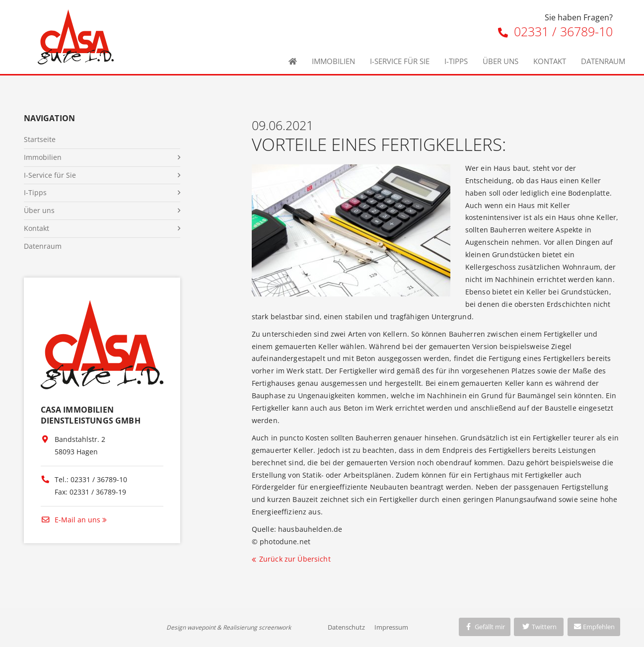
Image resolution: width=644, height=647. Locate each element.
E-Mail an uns (71, 520)
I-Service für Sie (400, 61)
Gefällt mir (485, 627)
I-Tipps (456, 61)
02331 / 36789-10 (555, 31)
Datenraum (603, 61)
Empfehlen (594, 627)
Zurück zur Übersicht (295, 559)
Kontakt (550, 61)
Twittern (539, 627)
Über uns (501, 61)
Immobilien (333, 61)
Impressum (391, 627)
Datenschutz (346, 627)
